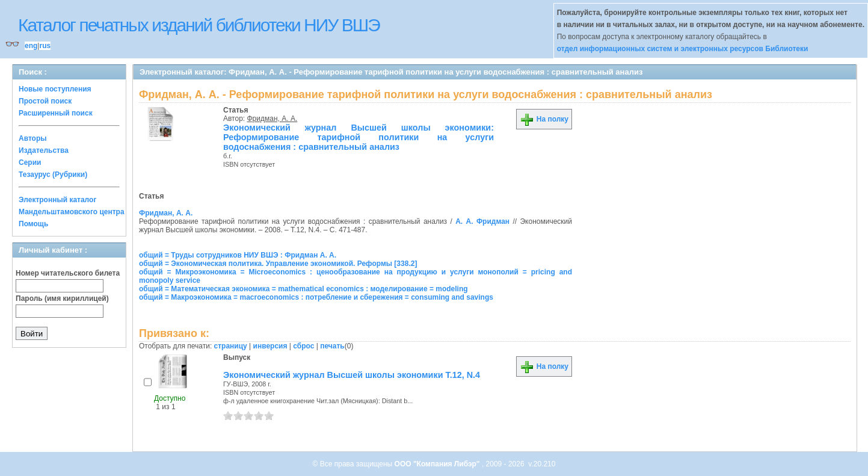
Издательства (44, 150)
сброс (303, 346)
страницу (231, 346)
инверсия (270, 346)
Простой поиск (45, 101)
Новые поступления (55, 89)
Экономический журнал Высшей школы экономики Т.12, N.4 (352, 375)
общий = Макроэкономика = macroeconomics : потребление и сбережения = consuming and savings (316, 297)
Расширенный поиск (56, 113)
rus (45, 46)
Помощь (33, 224)
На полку (544, 119)
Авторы (33, 138)
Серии (30, 162)
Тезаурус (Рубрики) (53, 175)
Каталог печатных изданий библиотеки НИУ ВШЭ (199, 25)
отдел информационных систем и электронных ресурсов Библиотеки (683, 49)
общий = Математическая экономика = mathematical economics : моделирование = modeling (303, 289)
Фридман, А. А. (272, 119)
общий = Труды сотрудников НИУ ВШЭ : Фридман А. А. (238, 255)
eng (31, 46)
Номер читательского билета (68, 273)
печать (332, 346)
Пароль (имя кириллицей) (62, 298)
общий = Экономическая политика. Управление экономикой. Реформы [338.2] (278, 264)
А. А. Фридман (482, 221)
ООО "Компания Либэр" (438, 464)
